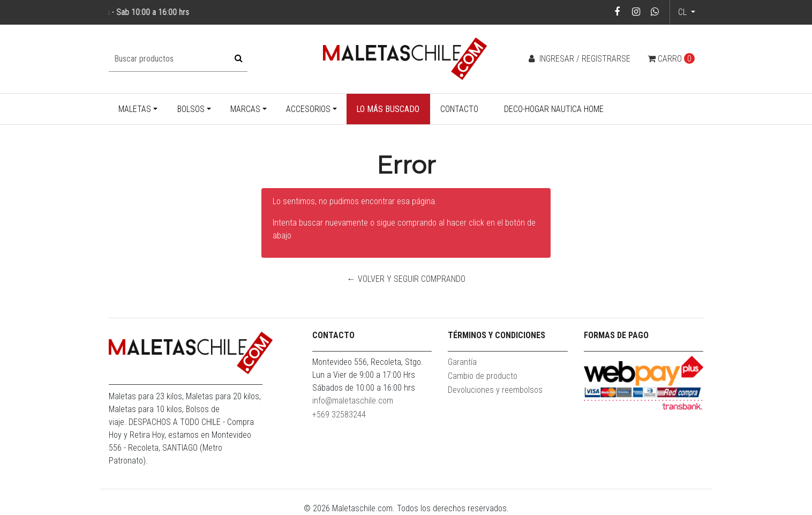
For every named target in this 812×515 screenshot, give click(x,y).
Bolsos (191, 109)
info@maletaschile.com (353, 401)
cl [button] (683, 12)
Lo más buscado (388, 109)
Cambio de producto (483, 376)
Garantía (462, 362)
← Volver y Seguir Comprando (406, 279)
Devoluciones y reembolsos (495, 390)
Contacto (459, 109)
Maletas (135, 109)
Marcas (245, 109)
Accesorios (308, 109)
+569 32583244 (339, 415)
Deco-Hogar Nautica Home (554, 109)
